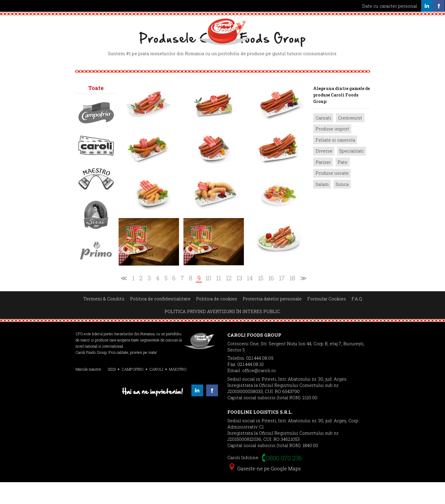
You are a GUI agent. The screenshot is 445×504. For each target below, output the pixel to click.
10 (208, 300)
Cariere (289, 23)
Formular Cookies (327, 320)
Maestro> (96, 200)
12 (229, 300)
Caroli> (96, 167)
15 (261, 300)
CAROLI (156, 391)
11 (219, 300)
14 (250, 300)
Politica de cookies (217, 320)
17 (282, 300)
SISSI (112, 391)
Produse (186, 23)
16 (271, 300)
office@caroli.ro (259, 392)
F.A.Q (357, 320)
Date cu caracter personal (390, 6)
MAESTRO (178, 391)
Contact (318, 23)
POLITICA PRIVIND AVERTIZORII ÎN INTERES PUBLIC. (223, 333)
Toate (96, 109)
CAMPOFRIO (133, 391)
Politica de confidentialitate (160, 320)
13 (239, 300)
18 (292, 300)
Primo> (96, 272)
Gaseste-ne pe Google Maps (265, 490)
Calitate (156, 23)
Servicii (127, 23)
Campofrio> (96, 134)
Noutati (260, 23)
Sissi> (96, 236)
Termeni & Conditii (104, 320)
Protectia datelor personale (272, 320)
